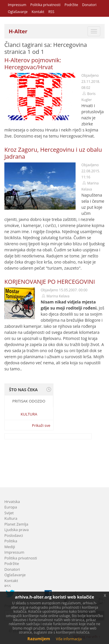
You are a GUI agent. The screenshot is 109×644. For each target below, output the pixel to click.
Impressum (17, 5)
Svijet (9, 513)
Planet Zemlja (16, 524)
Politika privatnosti (45, 5)
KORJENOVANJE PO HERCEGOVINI (50, 282)
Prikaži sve (41, 425)
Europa (11, 507)
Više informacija (69, 639)
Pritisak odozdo (29, 401)
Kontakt (38, 12)
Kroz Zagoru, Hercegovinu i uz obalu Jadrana (53, 153)
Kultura (29, 414)
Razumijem (39, 639)
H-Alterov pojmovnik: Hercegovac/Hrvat (33, 64)
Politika (11, 541)
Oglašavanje (18, 12)
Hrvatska (12, 502)
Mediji (10, 547)
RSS (51, 12)
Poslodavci (14, 535)
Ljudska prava (17, 530)
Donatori (89, 5)
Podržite (71, 5)
